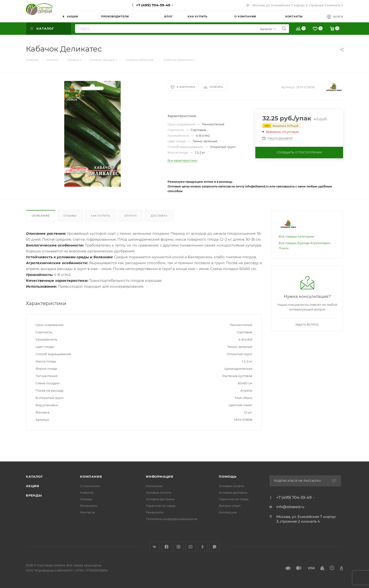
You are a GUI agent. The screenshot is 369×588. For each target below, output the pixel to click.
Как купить (100, 216)
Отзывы (70, 216)
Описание (40, 216)
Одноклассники (203, 547)
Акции (33, 486)
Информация (160, 477)
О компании (90, 486)
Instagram (178, 547)
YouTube (191, 547)
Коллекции (228, 512)
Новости (87, 493)
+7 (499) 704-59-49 (153, 5)
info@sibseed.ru (290, 507)
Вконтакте (154, 547)
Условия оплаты (159, 493)
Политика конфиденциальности (172, 519)
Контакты (88, 512)
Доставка (159, 216)
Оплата (131, 216)
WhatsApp (215, 547)
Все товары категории (296, 236)
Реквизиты (89, 506)
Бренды (34, 495)
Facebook (166, 547)
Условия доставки (160, 499)
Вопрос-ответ (230, 506)
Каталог (34, 477)
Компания (91, 477)
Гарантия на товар (161, 506)
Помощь (228, 477)
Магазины (154, 486)
